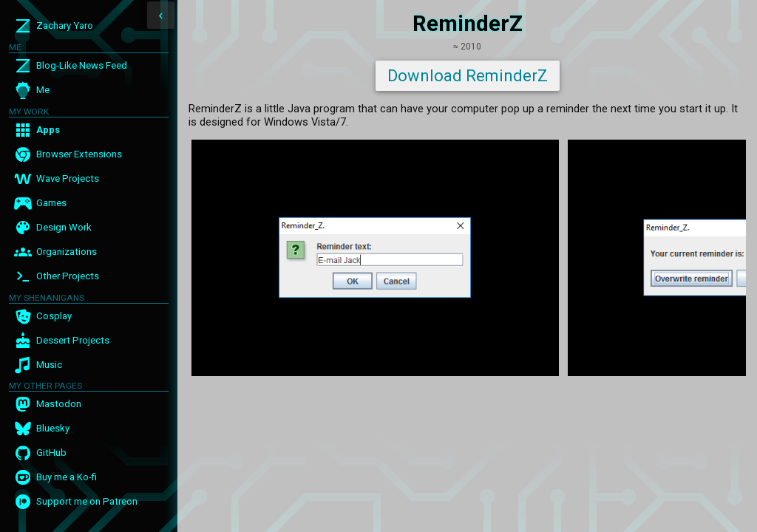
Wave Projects (68, 178)
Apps (48, 130)
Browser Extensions (79, 154)
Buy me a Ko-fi (67, 477)
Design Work (64, 227)
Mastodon (59, 404)
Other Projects (68, 276)
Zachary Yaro (65, 25)
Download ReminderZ (468, 76)
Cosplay (54, 316)
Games (51, 203)
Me (43, 90)
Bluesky (53, 428)
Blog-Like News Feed (82, 65)
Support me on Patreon (87, 501)
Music (49, 365)
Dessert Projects (73, 340)
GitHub (51, 453)
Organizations (67, 252)
